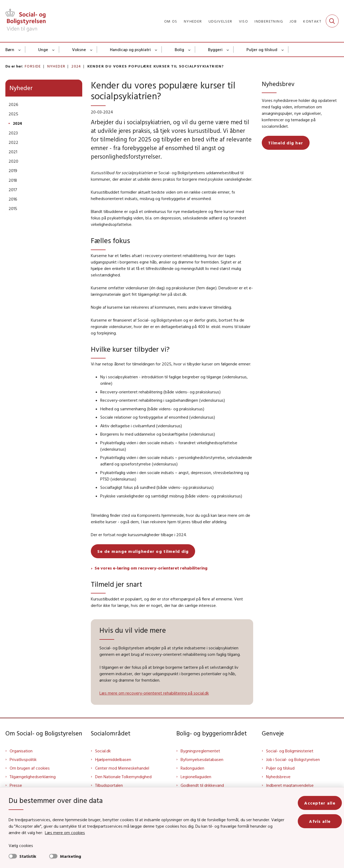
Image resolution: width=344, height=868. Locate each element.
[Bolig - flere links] (190, 49)
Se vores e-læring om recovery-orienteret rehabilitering (151, 568)
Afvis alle (320, 821)
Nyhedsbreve (278, 777)
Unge (43, 49)
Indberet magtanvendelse (290, 785)
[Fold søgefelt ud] (332, 21)
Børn (10, 49)
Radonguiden (192, 768)
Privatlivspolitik (23, 759)
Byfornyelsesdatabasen (202, 759)
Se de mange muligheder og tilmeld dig (143, 551)
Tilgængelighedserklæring (33, 777)
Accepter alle (320, 803)
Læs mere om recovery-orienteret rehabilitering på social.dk (154, 693)
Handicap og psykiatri (130, 49)
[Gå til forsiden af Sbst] (26, 21)
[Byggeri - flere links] (228, 49)
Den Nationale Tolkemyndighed (123, 777)
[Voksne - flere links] (92, 49)
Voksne (79, 49)
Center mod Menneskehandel (122, 768)
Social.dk (103, 751)
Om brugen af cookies (30, 768)
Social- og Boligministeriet (290, 751)
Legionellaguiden (196, 777)
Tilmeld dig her (286, 143)
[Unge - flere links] (54, 49)
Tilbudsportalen (109, 785)
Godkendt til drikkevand (202, 785)
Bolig (179, 49)
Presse (16, 785)
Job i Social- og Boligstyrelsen (293, 759)
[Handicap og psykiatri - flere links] (156, 49)
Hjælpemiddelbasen (113, 759)
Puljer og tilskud (262, 49)
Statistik (28, 856)
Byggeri (215, 49)
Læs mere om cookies (65, 833)
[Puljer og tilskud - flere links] (283, 49)
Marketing (71, 856)
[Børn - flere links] (20, 49)
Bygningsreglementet (200, 751)
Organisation (21, 751)
